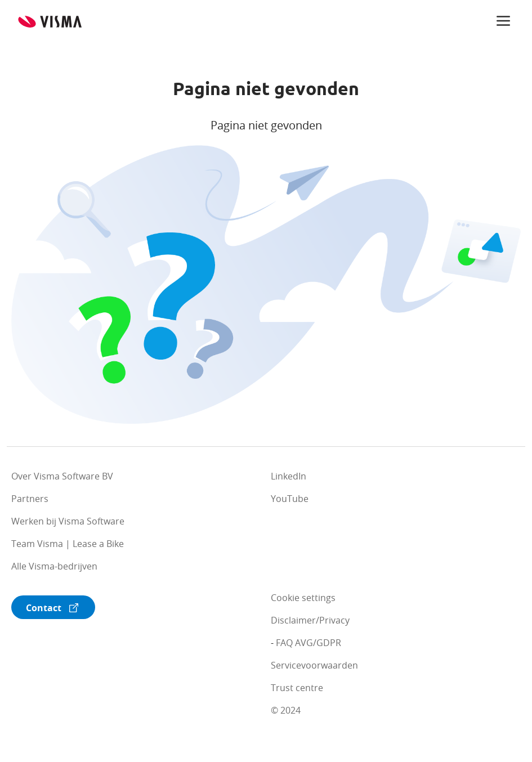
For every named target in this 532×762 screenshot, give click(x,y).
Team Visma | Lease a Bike (68, 544)
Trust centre (297, 688)
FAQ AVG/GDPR (309, 643)
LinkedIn (289, 476)
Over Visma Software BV (62, 476)
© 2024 (286, 710)
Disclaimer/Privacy (310, 620)
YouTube (290, 499)
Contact (44, 608)
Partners (30, 499)
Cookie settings (303, 598)
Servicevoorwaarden (314, 665)
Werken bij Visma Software (68, 521)
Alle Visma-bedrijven (54, 566)
